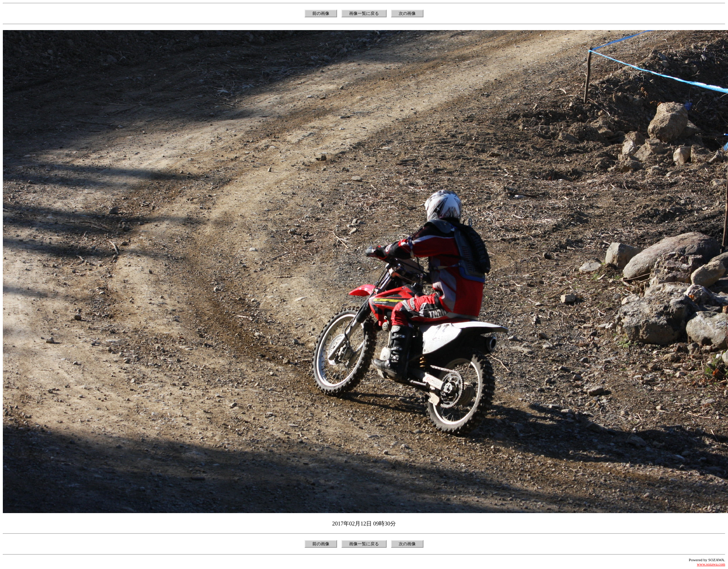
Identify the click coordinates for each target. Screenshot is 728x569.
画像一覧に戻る (364, 13)
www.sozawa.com (711, 564)
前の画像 (321, 13)
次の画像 (407, 13)
